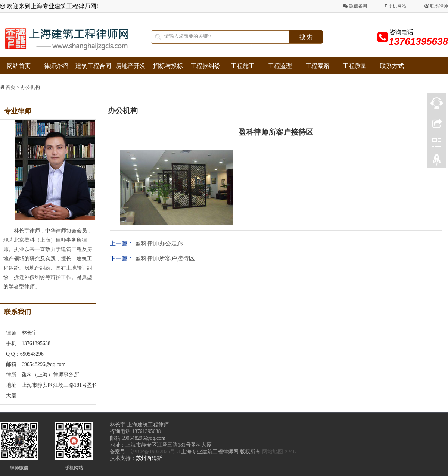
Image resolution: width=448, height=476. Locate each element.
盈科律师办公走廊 (159, 243)
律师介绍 (56, 66)
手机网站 (396, 6)
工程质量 (355, 66)
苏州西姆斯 (149, 458)
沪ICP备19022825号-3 (155, 452)
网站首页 (19, 66)
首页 (10, 87)
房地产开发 (131, 66)
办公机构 (30, 87)
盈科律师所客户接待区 (165, 258)
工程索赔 (317, 66)
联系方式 (392, 66)
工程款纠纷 (205, 66)
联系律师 (436, 6)
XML (290, 452)
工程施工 (243, 66)
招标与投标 (168, 66)
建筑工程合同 (93, 66)
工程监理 (280, 66)
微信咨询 (355, 6)
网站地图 (273, 452)
